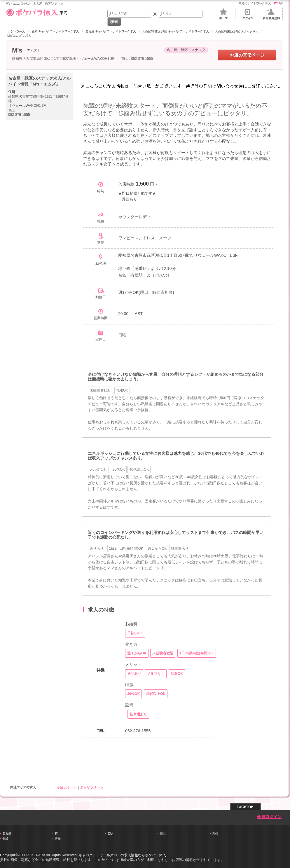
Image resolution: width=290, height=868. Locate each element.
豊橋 (58, 839)
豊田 (163, 833)
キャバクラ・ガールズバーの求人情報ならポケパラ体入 (122, 855)
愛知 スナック (67, 787)
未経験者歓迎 (100, 390)
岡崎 (215, 833)
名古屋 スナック (92, 787)
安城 (5, 839)
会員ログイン (269, 817)
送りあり (97, 549)
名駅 (110, 833)
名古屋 (7, 833)
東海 (37, 12)
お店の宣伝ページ (247, 55)
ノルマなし (98, 469)
